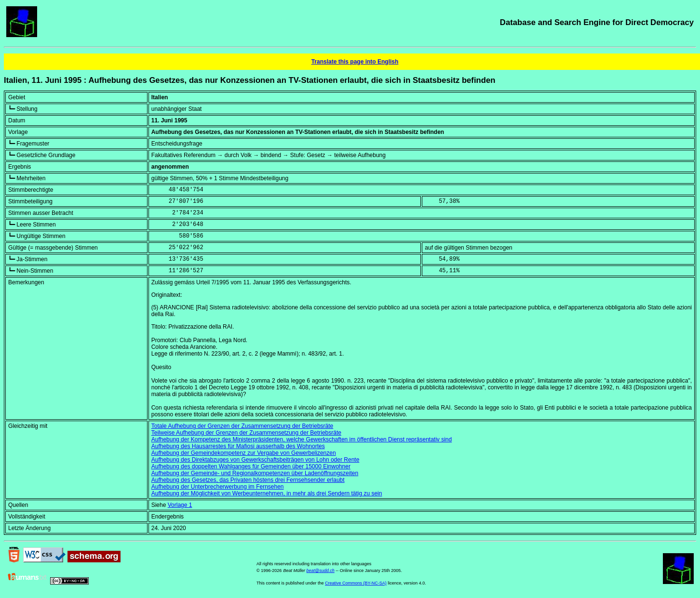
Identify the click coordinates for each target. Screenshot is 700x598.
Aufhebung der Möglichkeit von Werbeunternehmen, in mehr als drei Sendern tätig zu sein (267, 493)
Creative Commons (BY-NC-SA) (356, 583)
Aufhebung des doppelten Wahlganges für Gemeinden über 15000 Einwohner (251, 466)
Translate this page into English (355, 62)
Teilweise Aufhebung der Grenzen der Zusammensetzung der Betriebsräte (246, 433)
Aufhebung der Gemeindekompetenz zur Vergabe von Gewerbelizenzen (244, 453)
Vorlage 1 (180, 505)
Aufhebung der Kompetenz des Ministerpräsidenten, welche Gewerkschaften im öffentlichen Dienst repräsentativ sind (302, 439)
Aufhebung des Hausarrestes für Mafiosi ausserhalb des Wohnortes (238, 446)
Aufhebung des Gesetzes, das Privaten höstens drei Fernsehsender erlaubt (248, 480)
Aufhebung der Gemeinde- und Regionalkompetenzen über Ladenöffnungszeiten (255, 473)
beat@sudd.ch (321, 571)
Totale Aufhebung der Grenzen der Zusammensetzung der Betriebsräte (242, 426)
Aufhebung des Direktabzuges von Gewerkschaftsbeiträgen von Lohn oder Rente (256, 460)
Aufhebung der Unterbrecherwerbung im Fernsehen (218, 487)
